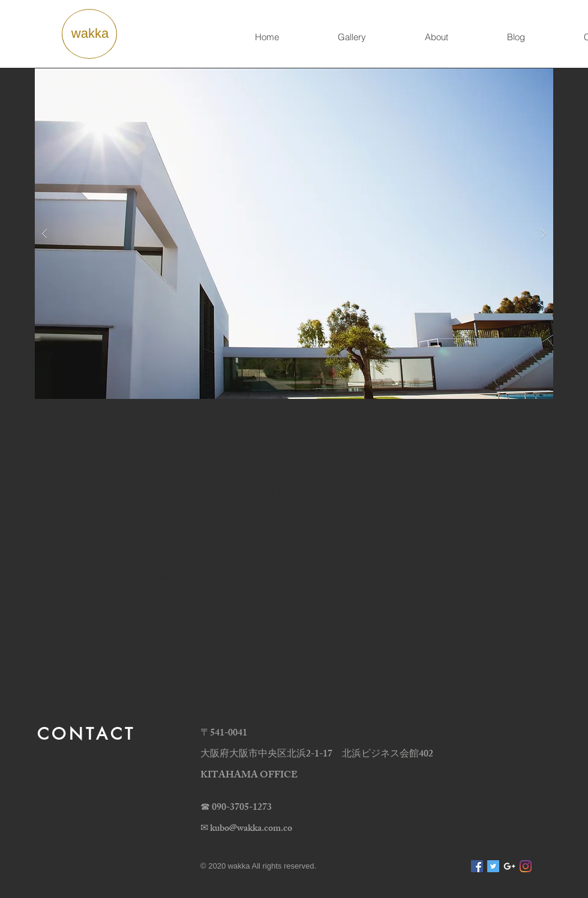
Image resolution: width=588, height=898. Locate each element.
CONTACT (87, 734)
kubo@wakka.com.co (251, 829)
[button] (294, 234)
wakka (90, 33)
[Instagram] (526, 866)
